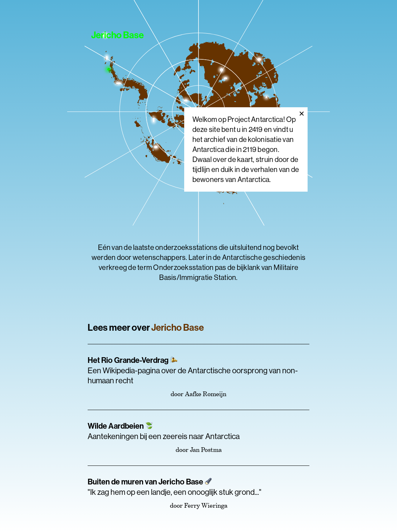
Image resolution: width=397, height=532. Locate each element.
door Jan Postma (199, 450)
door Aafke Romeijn (198, 394)
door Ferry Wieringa (199, 505)
